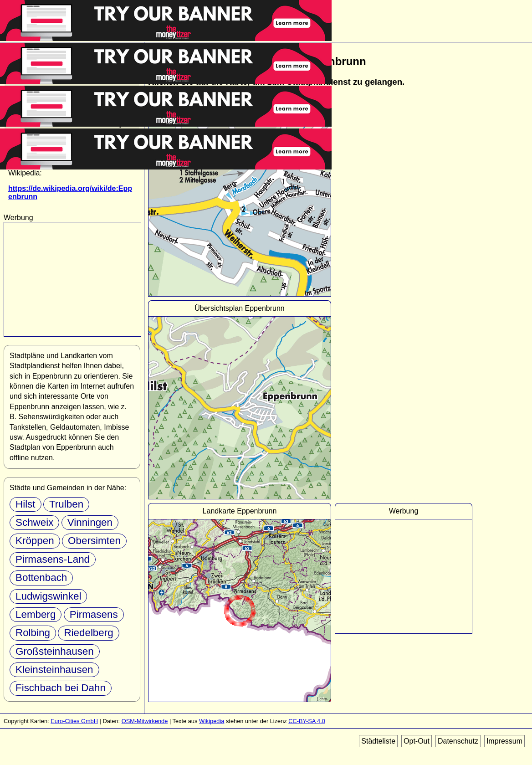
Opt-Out (417, 741)
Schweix (34, 522)
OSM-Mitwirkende (145, 721)
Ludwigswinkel (48, 596)
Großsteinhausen (55, 651)
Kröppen (35, 541)
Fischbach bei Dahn (61, 688)
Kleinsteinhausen (54, 670)
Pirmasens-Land (53, 559)
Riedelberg (88, 633)
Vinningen (90, 522)
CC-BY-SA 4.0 (307, 721)
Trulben (66, 504)
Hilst (26, 504)
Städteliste (378, 741)
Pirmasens (94, 614)
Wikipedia (212, 721)
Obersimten (94, 541)
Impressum (504, 741)
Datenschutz (458, 741)
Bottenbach (41, 578)
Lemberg (36, 614)
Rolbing (33, 633)
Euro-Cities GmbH (74, 721)
